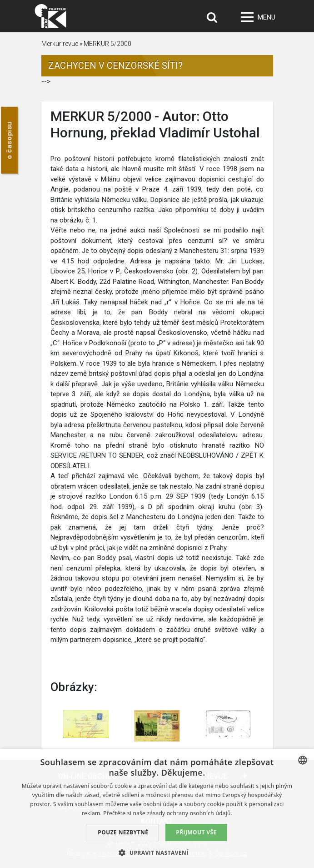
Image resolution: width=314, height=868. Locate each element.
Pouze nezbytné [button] (123, 832)
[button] (157, 853)
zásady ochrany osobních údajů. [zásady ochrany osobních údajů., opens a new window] (190, 813)
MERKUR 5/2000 (107, 44)
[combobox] (303, 760)
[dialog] (157, 808)
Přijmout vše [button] (196, 832)
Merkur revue (60, 44)
